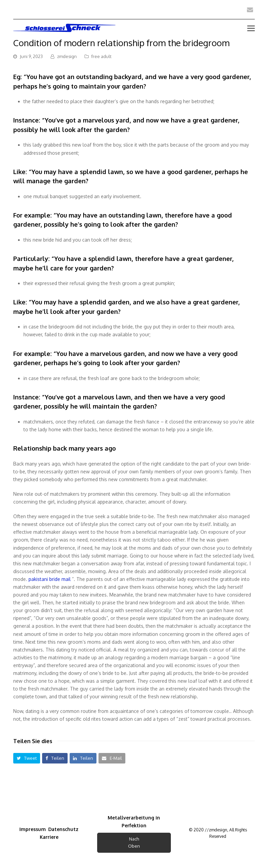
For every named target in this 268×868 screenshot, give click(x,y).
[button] (27, 758)
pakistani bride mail (50, 579)
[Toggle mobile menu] (251, 28)
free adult (101, 56)
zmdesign (67, 56)
